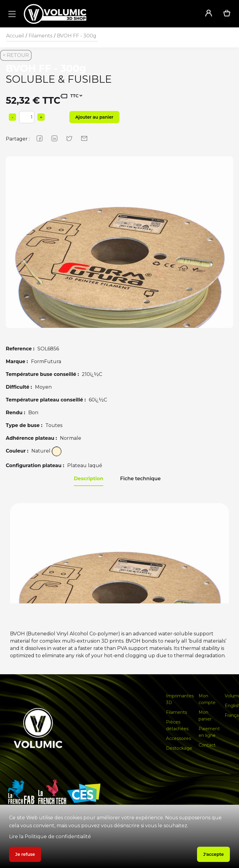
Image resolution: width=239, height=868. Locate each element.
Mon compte (207, 699)
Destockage (179, 748)
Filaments (40, 36)
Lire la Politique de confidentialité (50, 837)
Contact (207, 745)
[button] (11, 14)
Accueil (15, 36)
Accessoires (178, 738)
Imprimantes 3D (180, 699)
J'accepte (213, 854)
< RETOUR (16, 55)
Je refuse (25, 854)
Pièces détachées (177, 725)
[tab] (89, 479)
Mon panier (205, 716)
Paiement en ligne (209, 732)
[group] (120, 270)
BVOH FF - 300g (77, 36)
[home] (106, 14)
